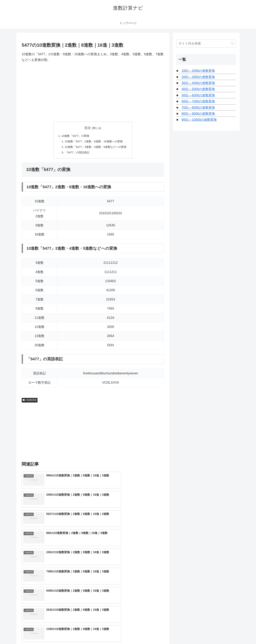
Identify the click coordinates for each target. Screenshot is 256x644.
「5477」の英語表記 (76, 153)
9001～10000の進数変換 (199, 120)
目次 (88, 128)
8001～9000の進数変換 (198, 114)
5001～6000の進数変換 (198, 95)
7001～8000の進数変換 (198, 108)
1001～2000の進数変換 (198, 71)
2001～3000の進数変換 (198, 77)
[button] (232, 44)
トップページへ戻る (196, 633)
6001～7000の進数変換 (198, 101)
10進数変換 (30, 401)
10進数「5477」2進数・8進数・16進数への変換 (94, 142)
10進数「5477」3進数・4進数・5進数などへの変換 (96, 147)
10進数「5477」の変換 (74, 136)
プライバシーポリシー (224, 633)
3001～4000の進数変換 (198, 83)
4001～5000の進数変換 (198, 89)
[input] (206, 44)
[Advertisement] (93, 92)
